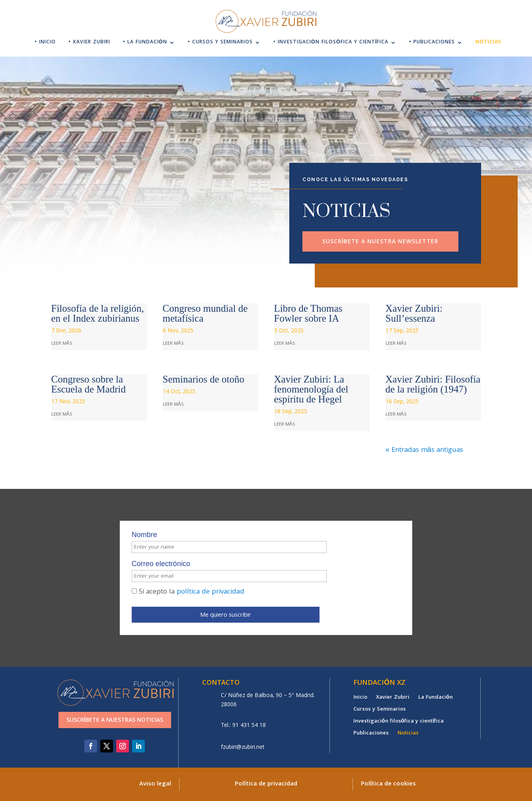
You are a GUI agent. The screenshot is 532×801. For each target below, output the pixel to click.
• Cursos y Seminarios (220, 43)
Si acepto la (188, 592)
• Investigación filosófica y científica (331, 43)
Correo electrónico (161, 564)
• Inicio (45, 43)
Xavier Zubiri (393, 698)
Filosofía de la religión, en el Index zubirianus (98, 313)
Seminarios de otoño (204, 379)
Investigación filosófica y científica (399, 722)
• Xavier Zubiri (89, 43)
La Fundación (436, 698)
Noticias (488, 43)
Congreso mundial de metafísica (205, 313)
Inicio (360, 698)
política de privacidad (210, 592)
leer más (62, 344)
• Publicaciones (432, 43)
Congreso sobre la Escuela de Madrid (89, 384)
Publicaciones (371, 734)
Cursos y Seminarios (380, 710)
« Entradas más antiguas (424, 450)
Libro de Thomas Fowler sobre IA (308, 313)
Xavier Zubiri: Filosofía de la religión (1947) (433, 384)
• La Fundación (145, 43)
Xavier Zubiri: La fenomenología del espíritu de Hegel (311, 389)
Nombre (144, 535)
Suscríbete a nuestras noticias (115, 721)
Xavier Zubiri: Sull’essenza (414, 313)
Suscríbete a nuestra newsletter (380, 242)
